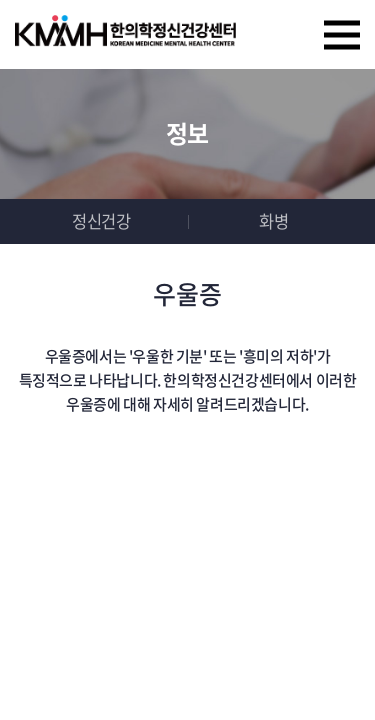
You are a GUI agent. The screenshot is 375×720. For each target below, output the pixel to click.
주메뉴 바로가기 (0, 0)
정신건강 (101, 221)
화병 (273, 221)
